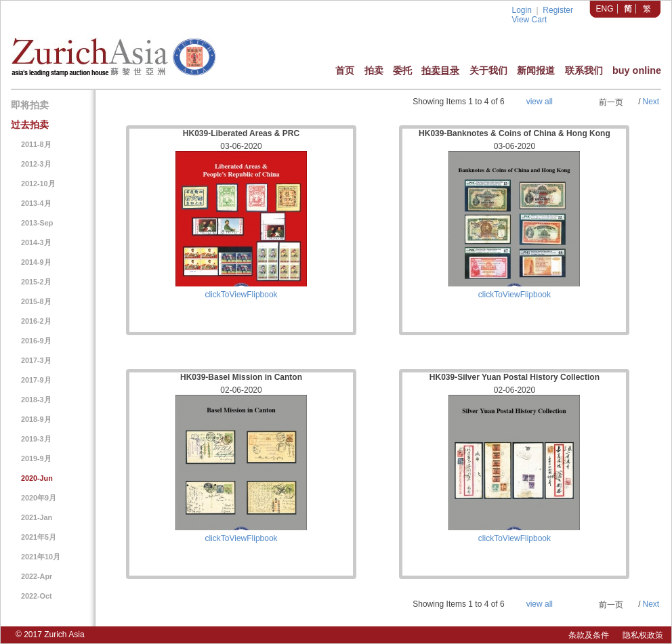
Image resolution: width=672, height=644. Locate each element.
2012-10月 (38, 184)
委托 (402, 70)
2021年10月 (41, 557)
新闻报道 (536, 70)
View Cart (529, 20)
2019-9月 (36, 458)
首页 (345, 70)
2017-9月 (36, 380)
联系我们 (584, 70)
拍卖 (374, 70)
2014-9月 (36, 262)
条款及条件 (589, 635)
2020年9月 (39, 498)
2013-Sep (37, 223)
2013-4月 (36, 203)
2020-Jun (37, 478)
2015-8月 (36, 301)
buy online (637, 70)
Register (558, 10)
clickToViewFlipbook (241, 295)
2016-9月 (36, 341)
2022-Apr (37, 576)
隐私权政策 (643, 635)
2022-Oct (37, 596)
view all (540, 102)
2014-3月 (36, 242)
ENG (605, 9)
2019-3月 (36, 439)
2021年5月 (39, 537)
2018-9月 (36, 419)
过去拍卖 (30, 125)
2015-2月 (36, 282)
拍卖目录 (440, 70)
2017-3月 (36, 360)
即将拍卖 (30, 105)
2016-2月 (36, 321)
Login (521, 10)
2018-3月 (36, 400)
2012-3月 (36, 164)
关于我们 (488, 70)
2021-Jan (37, 517)
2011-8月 (36, 144)
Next (651, 102)
